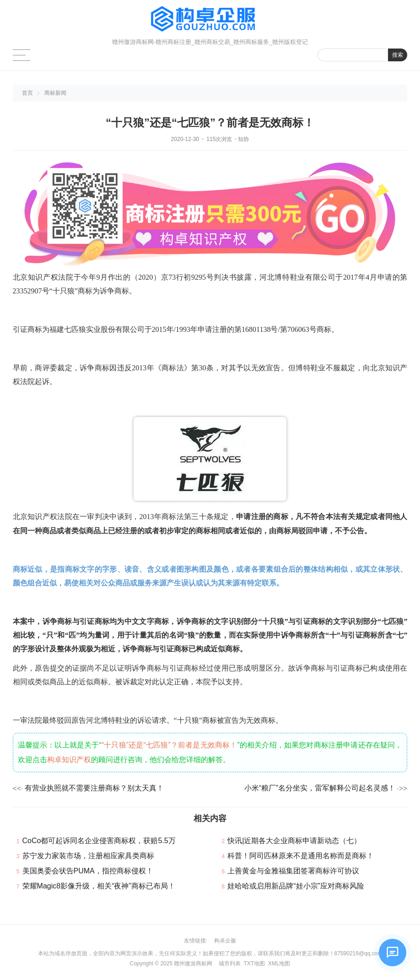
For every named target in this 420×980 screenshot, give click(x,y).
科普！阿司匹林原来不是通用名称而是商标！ (301, 856)
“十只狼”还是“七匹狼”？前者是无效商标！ (170, 745)
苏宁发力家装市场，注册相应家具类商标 (88, 856)
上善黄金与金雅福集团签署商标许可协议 (293, 871)
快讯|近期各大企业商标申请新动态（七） (294, 841)
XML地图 (279, 964)
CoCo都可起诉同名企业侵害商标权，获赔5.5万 (99, 841)
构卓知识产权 (69, 760)
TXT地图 (254, 964)
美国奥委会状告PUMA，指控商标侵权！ (88, 871)
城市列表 (230, 964)
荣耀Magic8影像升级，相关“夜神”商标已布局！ (99, 886)
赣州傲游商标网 (193, 964)
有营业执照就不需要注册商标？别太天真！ (94, 788)
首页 (27, 93)
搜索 (398, 55)
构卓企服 (225, 941)
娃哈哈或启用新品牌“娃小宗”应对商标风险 (296, 886)
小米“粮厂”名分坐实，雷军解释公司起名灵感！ (320, 788)
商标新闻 (55, 93)
